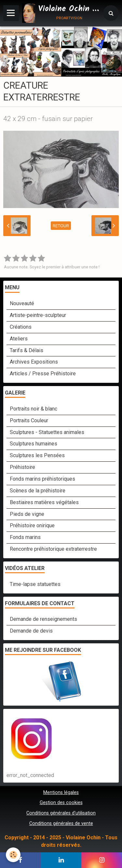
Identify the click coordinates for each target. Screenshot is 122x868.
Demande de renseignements (43, 619)
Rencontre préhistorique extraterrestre (53, 549)
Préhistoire (22, 467)
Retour (61, 226)
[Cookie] (13, 855)
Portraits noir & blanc (34, 409)
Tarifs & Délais (27, 350)
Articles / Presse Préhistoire (43, 374)
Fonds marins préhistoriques (42, 479)
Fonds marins (25, 537)
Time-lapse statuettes (35, 584)
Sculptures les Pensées (37, 455)
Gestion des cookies (61, 803)
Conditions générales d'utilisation (61, 813)
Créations (21, 327)
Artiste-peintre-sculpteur (38, 315)
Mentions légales (61, 793)
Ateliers (19, 339)
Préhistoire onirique (32, 525)
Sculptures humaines (34, 444)
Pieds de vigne (27, 514)
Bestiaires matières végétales (44, 502)
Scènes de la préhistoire (38, 491)
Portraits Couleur (29, 420)
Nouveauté (22, 303)
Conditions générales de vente (61, 823)
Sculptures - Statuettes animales (47, 432)
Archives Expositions (34, 362)
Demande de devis (31, 631)
